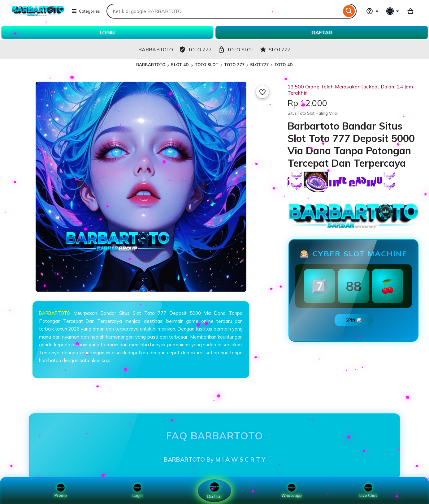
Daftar (214, 491)
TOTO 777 (234, 65)
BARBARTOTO (151, 65)
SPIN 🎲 (354, 320)
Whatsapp (292, 491)
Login (137, 491)
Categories (86, 11)
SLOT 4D (180, 65)
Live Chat (368, 491)
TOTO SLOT (207, 65)
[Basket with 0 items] (410, 11)
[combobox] (224, 11)
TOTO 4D (284, 65)
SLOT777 (259, 65)
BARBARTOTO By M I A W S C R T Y (214, 459)
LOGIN (107, 32)
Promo (61, 491)
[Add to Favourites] (262, 92)
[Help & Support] (372, 11)
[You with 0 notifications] (393, 11)
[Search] (349, 11)
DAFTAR (322, 32)
